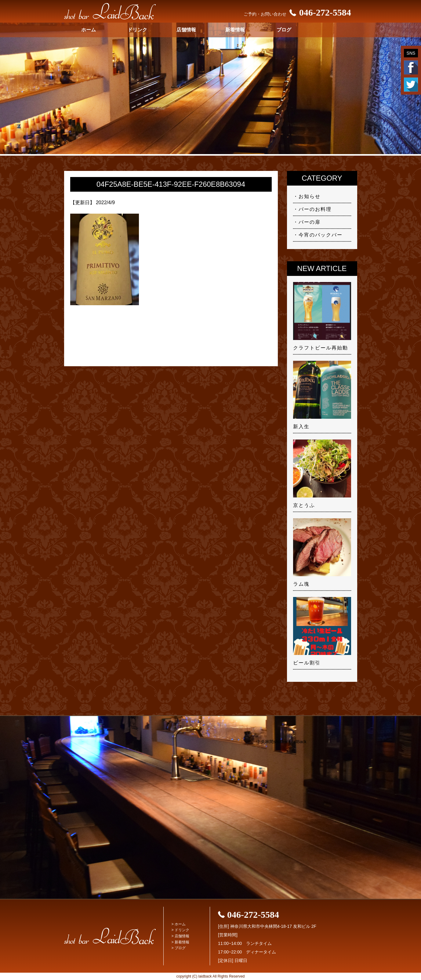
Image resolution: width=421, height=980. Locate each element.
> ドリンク (180, 930)
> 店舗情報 (180, 936)
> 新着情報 (180, 942)
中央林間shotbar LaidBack (281, 742)
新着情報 (235, 30)
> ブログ (179, 948)
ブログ (284, 30)
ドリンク (137, 30)
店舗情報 (186, 30)
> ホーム (179, 924)
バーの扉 (310, 222)
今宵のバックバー (321, 235)
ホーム (89, 30)
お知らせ (310, 196)
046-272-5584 (319, 12)
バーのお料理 (315, 209)
